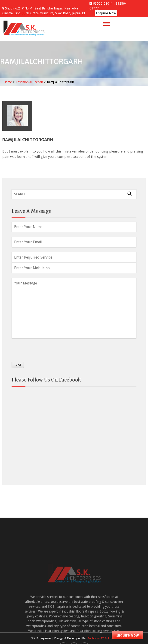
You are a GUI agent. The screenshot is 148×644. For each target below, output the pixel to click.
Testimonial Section (29, 82)
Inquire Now (106, 13)
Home (8, 82)
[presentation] (47, 349)
